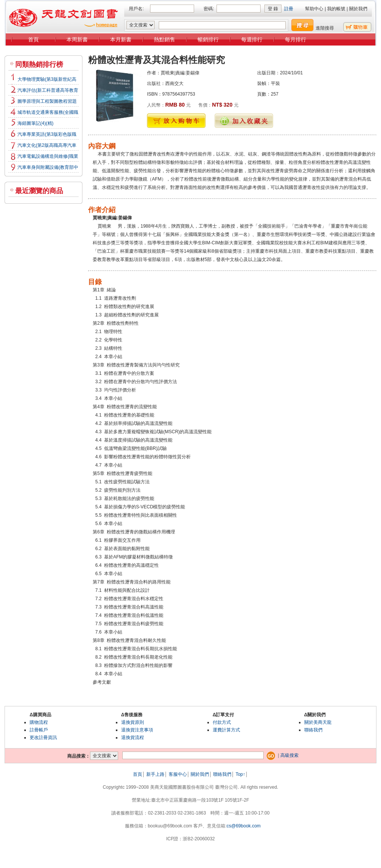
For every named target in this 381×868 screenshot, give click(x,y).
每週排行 (252, 39)
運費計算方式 (226, 730)
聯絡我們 (313, 730)
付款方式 (222, 722)
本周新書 (77, 39)
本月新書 (121, 39)
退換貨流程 (133, 737)
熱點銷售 (164, 39)
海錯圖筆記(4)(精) (36, 123)
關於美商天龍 (318, 722)
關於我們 (358, 9)
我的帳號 (336, 9)
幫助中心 (314, 9)
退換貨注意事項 (137, 730)
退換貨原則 (133, 722)
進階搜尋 (325, 28)
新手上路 (155, 774)
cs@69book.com (244, 826)
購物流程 (39, 722)
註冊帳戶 (39, 730)
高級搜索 (289, 755)
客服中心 (178, 774)
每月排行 (296, 39)
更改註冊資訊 (43, 737)
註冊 (289, 9)
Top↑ (240, 774)
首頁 (33, 39)
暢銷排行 (208, 39)
